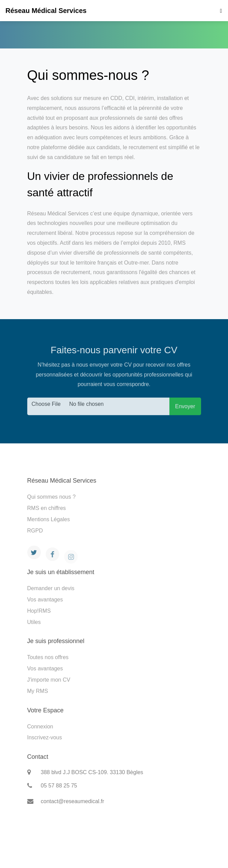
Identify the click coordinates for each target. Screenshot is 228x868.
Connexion (40, 727)
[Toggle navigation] (219, 11)
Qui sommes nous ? (51, 497)
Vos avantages (45, 600)
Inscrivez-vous (45, 737)
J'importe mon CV (49, 680)
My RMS (38, 691)
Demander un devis (51, 588)
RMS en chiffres (47, 508)
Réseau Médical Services (46, 11)
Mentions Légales (49, 519)
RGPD (35, 531)
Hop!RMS (39, 611)
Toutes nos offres (48, 657)
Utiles (34, 622)
